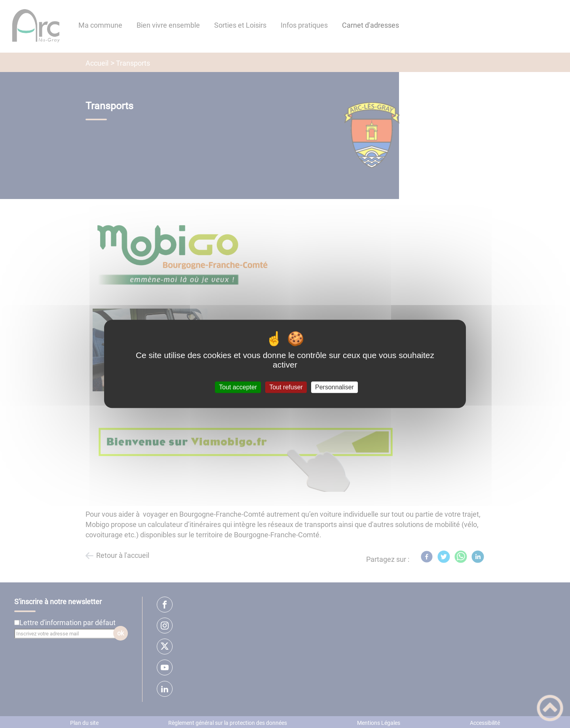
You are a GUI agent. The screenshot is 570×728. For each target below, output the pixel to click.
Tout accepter (238, 387)
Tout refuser (286, 387)
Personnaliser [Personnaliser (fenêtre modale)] (334, 387)
